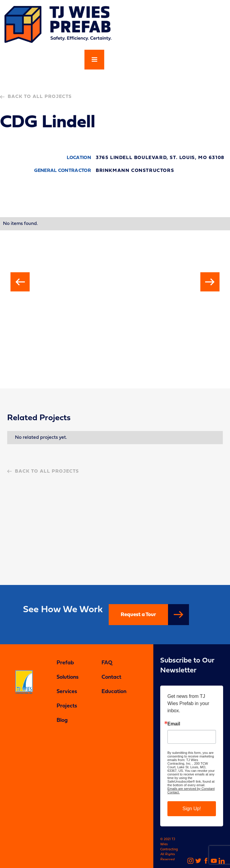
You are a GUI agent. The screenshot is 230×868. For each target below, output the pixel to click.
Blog (62, 720)
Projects (67, 706)
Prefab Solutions (68, 670)
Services (67, 692)
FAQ (107, 663)
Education (114, 692)
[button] (94, 60)
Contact (111, 677)
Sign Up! (192, 809)
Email (174, 724)
